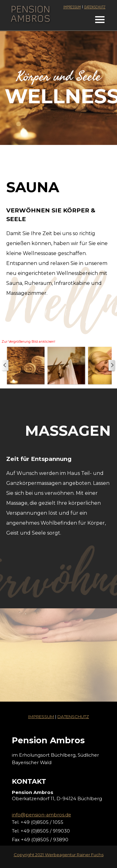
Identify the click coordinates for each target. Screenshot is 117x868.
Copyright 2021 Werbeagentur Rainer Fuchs (59, 855)
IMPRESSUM (72, 7)
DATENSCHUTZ (95, 7)
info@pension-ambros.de (41, 815)
